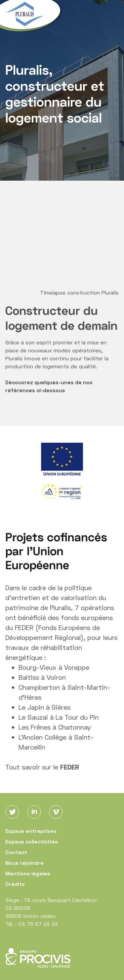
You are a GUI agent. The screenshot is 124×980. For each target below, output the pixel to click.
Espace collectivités (32, 841)
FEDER (70, 767)
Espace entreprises (31, 831)
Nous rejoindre (24, 863)
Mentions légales (28, 873)
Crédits (15, 884)
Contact (16, 852)
